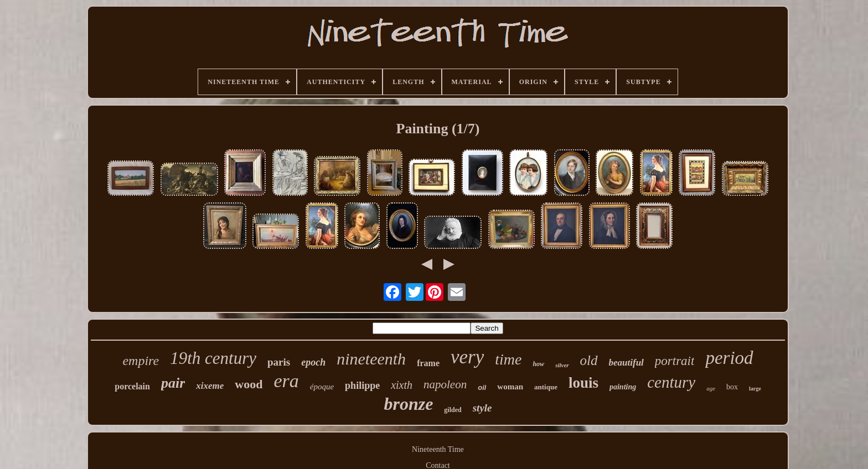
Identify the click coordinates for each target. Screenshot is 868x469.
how (538, 364)
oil (482, 387)
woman (510, 387)
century (671, 382)
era (286, 381)
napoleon (445, 384)
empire (141, 361)
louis (583, 383)
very (467, 357)
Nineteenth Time (438, 449)
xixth (402, 385)
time (508, 359)
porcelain (132, 386)
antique (546, 387)
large (755, 389)
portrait (675, 361)
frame (428, 363)
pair (173, 383)
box (732, 387)
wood (249, 384)
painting (623, 387)
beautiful (626, 363)
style (482, 408)
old (589, 360)
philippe (362, 385)
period (729, 358)
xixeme (210, 386)
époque (322, 387)
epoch (313, 362)
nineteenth (371, 359)
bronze (408, 404)
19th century (213, 358)
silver (562, 365)
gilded (453, 410)
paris (279, 362)
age (711, 388)
